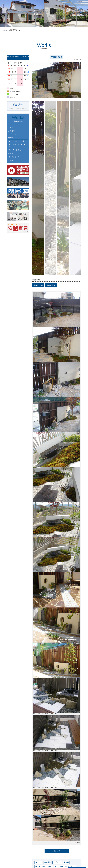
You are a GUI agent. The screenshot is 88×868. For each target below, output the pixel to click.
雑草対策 (12, 153)
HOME (4, 30)
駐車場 (11, 138)
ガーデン (12, 127)
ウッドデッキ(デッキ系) (17, 141)
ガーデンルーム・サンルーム (18, 146)
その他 (11, 160)
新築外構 (12, 131)
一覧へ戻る (57, 851)
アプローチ (12, 134)
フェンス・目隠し (15, 150)
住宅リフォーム (14, 157)
